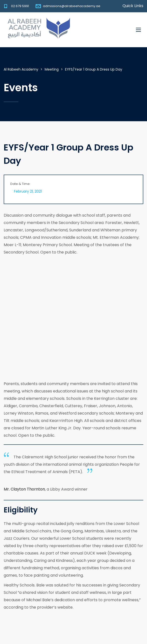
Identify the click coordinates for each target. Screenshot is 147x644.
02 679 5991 (20, 6)
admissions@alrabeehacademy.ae (72, 6)
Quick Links (133, 6)
